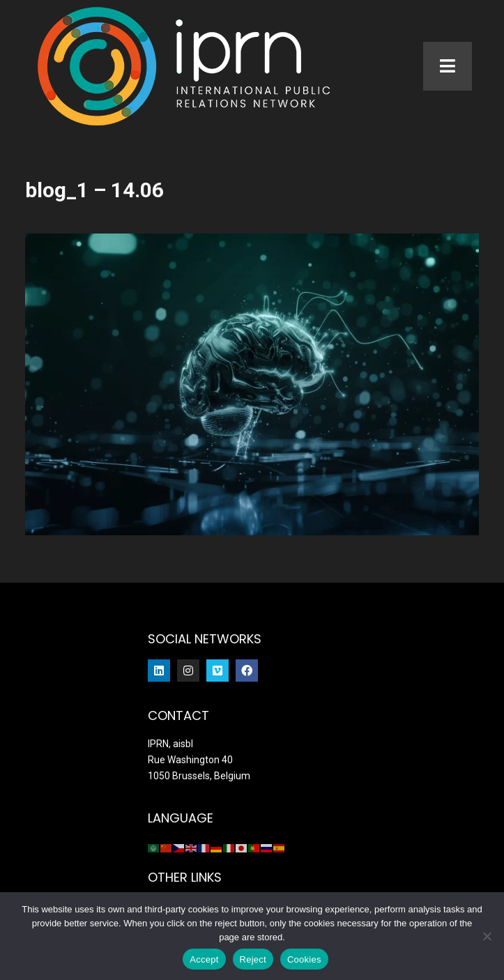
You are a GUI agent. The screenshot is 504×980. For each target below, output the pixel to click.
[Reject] (487, 936)
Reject (253, 959)
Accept (204, 959)
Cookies (304, 959)
